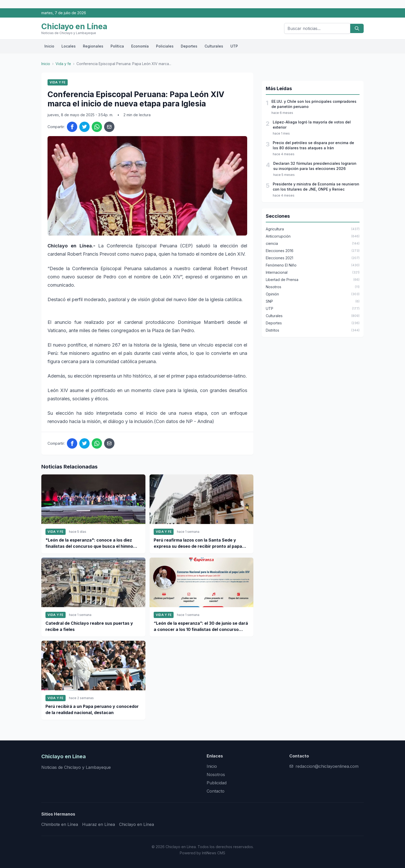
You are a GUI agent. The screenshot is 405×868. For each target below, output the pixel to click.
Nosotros (216, 775)
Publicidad (217, 783)
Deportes (189, 46)
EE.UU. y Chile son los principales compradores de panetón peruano (314, 104)
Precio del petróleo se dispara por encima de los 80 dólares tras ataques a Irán (313, 145)
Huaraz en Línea (99, 824)
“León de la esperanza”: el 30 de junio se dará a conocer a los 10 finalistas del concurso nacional (201, 627)
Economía (140, 46)
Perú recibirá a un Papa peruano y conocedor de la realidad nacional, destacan (92, 709)
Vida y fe (63, 64)
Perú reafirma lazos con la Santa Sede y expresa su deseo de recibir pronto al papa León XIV (198, 543)
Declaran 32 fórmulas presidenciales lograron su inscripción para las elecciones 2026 (315, 166)
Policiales (165, 46)
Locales (69, 46)
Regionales (93, 46)
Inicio (49, 46)
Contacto (216, 791)
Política (117, 46)
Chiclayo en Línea (137, 824)
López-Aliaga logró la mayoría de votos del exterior (312, 125)
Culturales (214, 46)
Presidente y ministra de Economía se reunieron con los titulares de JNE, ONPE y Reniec (316, 187)
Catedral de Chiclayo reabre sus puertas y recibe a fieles (89, 626)
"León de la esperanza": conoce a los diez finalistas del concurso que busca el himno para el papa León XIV (89, 543)
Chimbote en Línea (60, 824)
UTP (234, 46)
